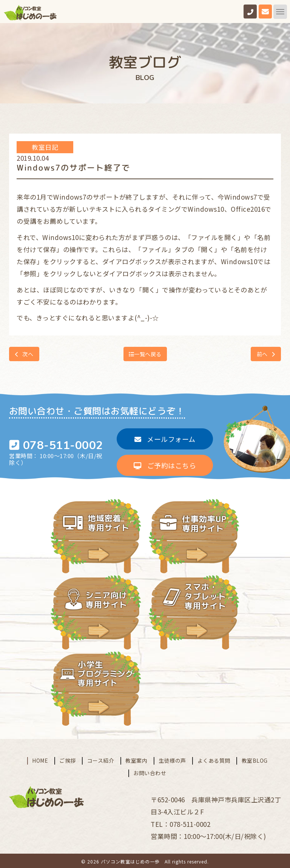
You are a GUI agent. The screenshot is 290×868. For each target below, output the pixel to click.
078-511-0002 (63, 446)
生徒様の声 (172, 759)
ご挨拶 (68, 759)
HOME (40, 759)
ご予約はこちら (165, 465)
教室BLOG (255, 759)
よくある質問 (214, 759)
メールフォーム (165, 438)
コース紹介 (101, 759)
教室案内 (136, 759)
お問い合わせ (150, 771)
